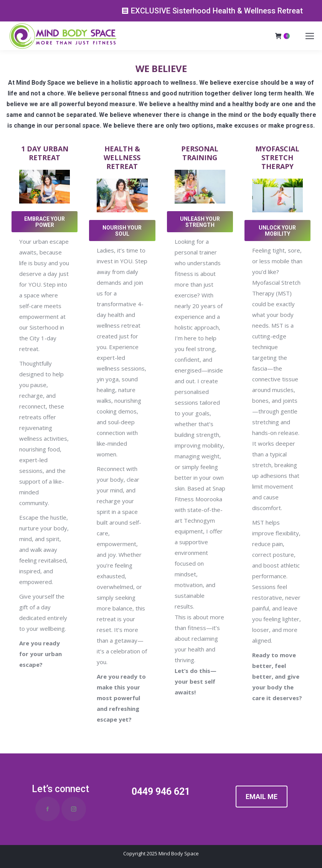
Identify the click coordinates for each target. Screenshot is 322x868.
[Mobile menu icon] (310, 36)
